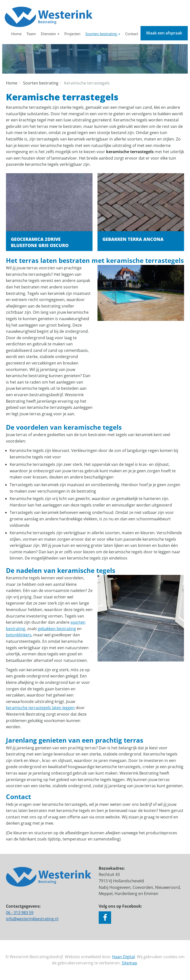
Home (16, 34)
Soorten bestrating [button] (103, 34)
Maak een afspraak (164, 33)
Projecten (72, 34)
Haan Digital (123, 957)
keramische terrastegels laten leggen (40, 708)
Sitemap (129, 963)
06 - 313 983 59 (20, 913)
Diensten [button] (50, 34)
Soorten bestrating (41, 83)
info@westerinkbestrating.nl (32, 919)
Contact (132, 34)
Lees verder (49, 212)
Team (31, 34)
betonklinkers (19, 635)
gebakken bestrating (57, 629)
